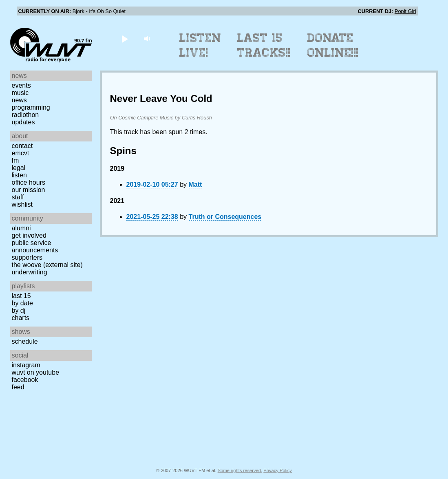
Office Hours (29, 182)
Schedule (25, 341)
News (19, 100)
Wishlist (22, 204)
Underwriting (30, 272)
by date (22, 303)
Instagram (26, 365)
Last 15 (21, 296)
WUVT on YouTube (36, 372)
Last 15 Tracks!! (264, 45)
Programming (31, 107)
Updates (23, 122)
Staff (18, 197)
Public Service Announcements (35, 246)
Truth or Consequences (225, 217)
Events (21, 85)
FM (15, 160)
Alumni (21, 228)
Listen (19, 175)
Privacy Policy (278, 470)
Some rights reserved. (240, 470)
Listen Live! (200, 45)
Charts (21, 318)
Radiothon (25, 115)
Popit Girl (405, 11)
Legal (19, 168)
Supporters (27, 257)
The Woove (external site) (47, 265)
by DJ (19, 310)
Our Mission (29, 190)
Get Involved (29, 235)
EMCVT (21, 153)
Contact (22, 146)
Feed (18, 387)
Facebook (25, 380)
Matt (195, 184)
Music (20, 93)
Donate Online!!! (333, 45)
